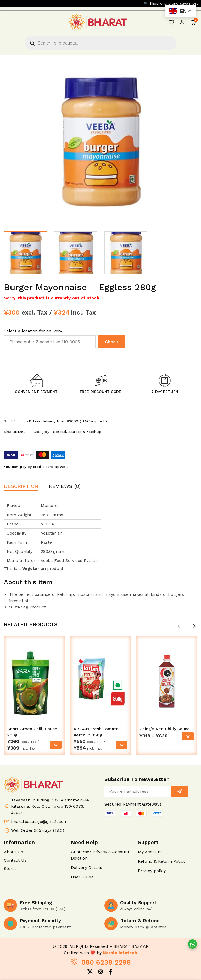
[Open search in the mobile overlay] (100, 43)
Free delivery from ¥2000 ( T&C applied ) (70, 421)
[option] (25, 253)
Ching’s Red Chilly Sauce (165, 729)
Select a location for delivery (33, 331)
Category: (42, 432)
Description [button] (21, 486)
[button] (36, 381)
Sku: (8, 432)
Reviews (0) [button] (65, 486)
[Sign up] (180, 791)
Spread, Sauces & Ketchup (77, 432)
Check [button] (111, 342)
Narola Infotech (120, 953)
